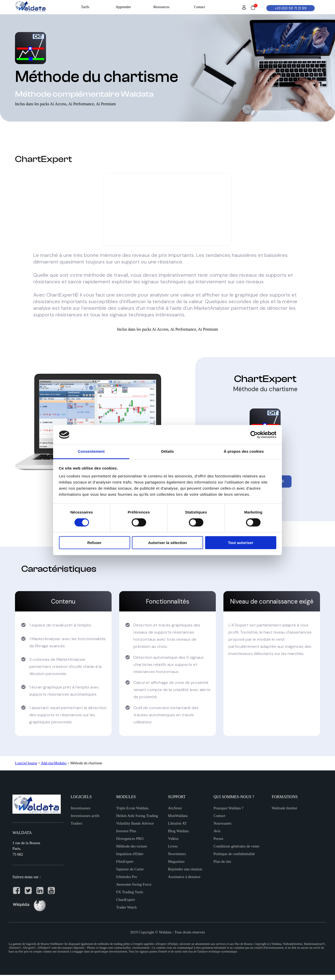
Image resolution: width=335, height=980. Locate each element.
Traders (76, 823)
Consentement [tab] (91, 451)
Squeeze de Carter (130, 869)
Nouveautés (223, 823)
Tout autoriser (241, 543)
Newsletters (177, 854)
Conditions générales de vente (236, 846)
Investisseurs (81, 808)
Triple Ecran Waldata (132, 808)
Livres (173, 846)
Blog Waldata (178, 831)
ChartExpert (125, 900)
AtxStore (175, 808)
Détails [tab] (167, 451)
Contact (219, 816)
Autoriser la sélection (168, 543)
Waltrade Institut (284, 808)
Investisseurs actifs (85, 816)
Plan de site (222, 861)
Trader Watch (126, 907)
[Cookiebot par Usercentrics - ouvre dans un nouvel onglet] (254, 435)
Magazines (176, 861)
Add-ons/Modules (54, 763)
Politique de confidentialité (234, 854)
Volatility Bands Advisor (135, 823)
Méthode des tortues (132, 846)
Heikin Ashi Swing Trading (137, 816)
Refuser (95, 543)
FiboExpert (125, 861)
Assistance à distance (184, 877)
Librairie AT (177, 823)
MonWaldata (178, 816)
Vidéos (173, 839)
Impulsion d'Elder (130, 854)
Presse (218, 839)
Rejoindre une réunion (185, 869)
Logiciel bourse (26, 763)
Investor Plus (126, 831)
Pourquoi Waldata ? (229, 808)
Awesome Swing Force (134, 884)
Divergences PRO (130, 839)
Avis (217, 831)
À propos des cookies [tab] (244, 451)
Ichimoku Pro (127, 877)
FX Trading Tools (130, 892)
